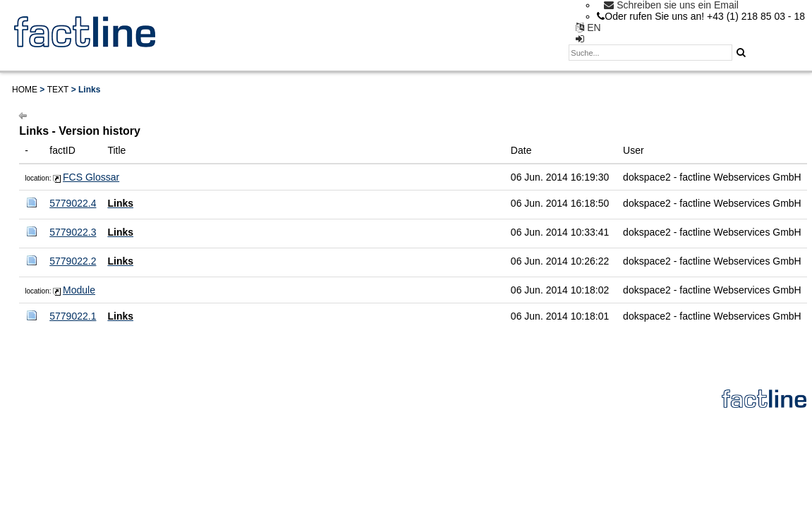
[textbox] (650, 53)
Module (79, 290)
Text (58, 90)
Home (25, 90)
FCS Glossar (91, 177)
